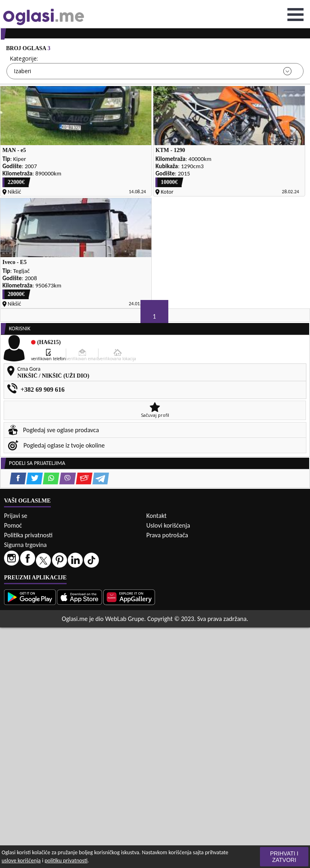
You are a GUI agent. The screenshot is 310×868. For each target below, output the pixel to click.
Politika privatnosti (28, 535)
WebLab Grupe (125, 619)
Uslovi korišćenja (168, 525)
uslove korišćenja (21, 861)
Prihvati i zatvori (284, 857)
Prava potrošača (167, 535)
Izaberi (22, 71)
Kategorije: (24, 58)
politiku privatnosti (66, 861)
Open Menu (295, 15)
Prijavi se (16, 516)
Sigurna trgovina (25, 545)
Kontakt (157, 516)
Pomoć (13, 525)
